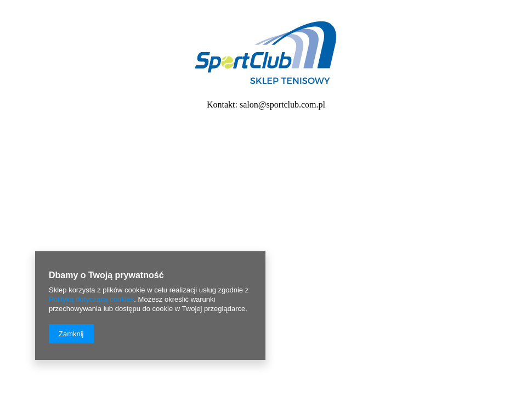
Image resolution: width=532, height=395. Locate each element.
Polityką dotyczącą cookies (91, 299)
